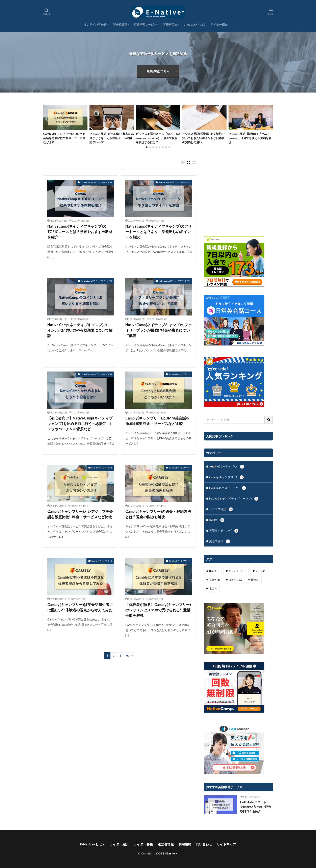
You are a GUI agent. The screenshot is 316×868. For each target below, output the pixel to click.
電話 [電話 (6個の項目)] (213, 589)
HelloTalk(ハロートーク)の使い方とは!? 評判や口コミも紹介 (256, 807)
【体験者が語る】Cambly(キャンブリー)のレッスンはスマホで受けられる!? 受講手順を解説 (158, 610)
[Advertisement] (238, 194)
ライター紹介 (219, 24)
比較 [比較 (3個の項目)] (255, 580)
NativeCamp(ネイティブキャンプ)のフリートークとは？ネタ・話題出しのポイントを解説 (159, 232)
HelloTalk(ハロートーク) (228, 488)
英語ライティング (224, 531)
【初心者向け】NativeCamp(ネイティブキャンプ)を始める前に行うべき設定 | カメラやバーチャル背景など (80, 424)
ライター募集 (143, 844)
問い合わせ (204, 844)
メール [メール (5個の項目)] (261, 571)
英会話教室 (120, 24)
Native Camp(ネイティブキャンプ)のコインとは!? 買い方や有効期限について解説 (80, 330)
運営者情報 (166, 844)
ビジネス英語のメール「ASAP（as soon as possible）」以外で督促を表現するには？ (158, 138)
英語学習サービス (145, 24)
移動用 (217, 520)
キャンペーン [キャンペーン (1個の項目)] (238, 571)
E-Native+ (170, 853)
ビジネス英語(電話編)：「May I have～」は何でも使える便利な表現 (250, 138)
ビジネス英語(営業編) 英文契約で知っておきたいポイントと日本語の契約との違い (203, 138)
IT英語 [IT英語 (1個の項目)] (214, 571)
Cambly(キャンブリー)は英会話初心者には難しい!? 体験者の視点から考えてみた (80, 607)
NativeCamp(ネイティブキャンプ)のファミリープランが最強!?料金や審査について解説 (159, 330)
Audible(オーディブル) (227, 467)
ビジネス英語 (221, 509)
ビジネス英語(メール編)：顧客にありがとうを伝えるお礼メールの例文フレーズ (112, 138)
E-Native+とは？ (195, 24)
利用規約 (185, 844)
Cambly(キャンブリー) (179, 374)
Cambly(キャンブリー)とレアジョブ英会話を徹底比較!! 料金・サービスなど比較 (80, 514)
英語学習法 (170, 24)
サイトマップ (226, 844)
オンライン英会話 (95, 24)
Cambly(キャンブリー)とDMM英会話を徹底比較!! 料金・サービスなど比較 (64, 138)
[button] (47, 119)
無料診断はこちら (158, 71)
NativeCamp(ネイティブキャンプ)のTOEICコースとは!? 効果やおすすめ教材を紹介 (80, 232)
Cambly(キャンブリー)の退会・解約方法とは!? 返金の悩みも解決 (158, 514)
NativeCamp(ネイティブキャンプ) (96, 182)
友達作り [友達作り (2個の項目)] (235, 580)
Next (128, 656)
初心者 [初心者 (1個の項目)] (215, 580)
